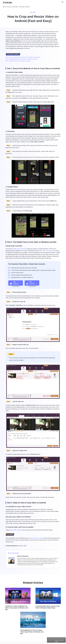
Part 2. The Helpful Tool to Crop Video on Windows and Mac (22, 59)
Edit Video (15, 7)
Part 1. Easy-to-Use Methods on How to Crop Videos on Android (23, 57)
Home (4, 7)
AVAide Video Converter (19, 249)
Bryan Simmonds (12, 546)
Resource (9, 7)
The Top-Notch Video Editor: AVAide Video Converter (27, 264)
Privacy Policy (61, 640)
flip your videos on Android (36, 538)
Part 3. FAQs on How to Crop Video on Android (18, 61)
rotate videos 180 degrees (46, 251)
